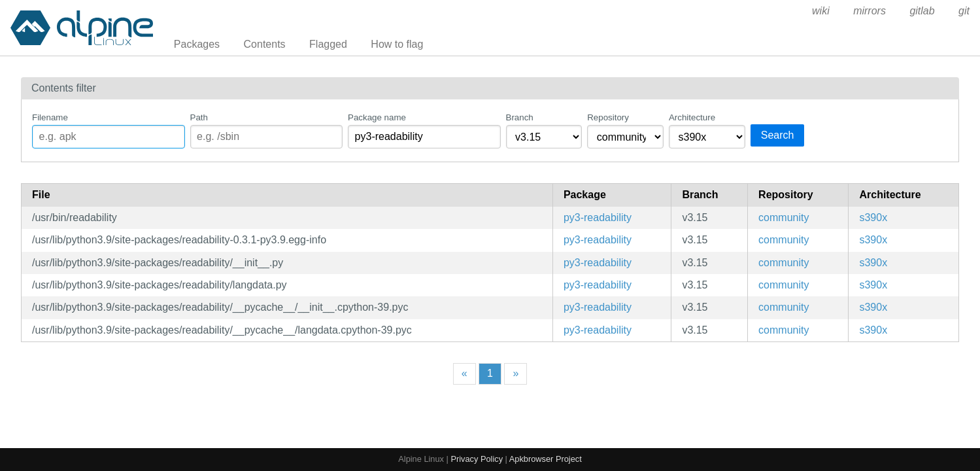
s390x (873, 218)
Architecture (692, 117)
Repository (608, 117)
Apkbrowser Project (546, 459)
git (964, 11)
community (784, 218)
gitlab (922, 11)
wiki (821, 11)
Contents (265, 44)
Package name (377, 117)
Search (778, 135)
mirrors (870, 11)
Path (199, 117)
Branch (520, 117)
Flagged (328, 44)
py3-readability (598, 218)
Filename (50, 117)
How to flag (397, 44)
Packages (197, 44)
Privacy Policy (477, 459)
